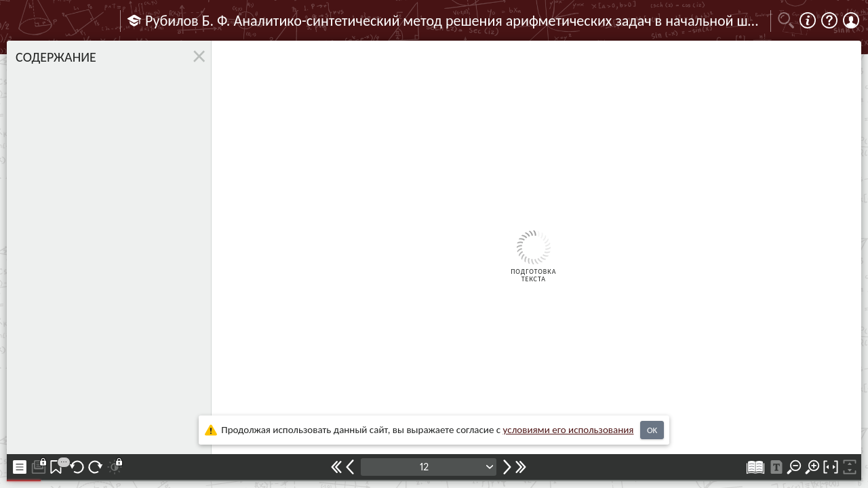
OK (652, 430)
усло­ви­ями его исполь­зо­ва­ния (569, 430)
